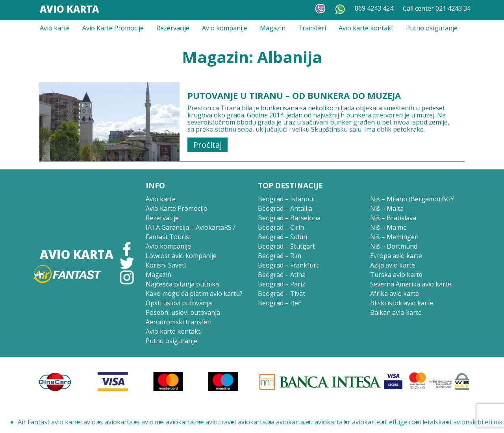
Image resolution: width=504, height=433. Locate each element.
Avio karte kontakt (366, 28)
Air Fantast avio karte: (50, 422)
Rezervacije (173, 28)
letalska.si (437, 422)
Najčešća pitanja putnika (182, 284)
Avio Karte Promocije (113, 28)
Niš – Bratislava (393, 218)
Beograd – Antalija (285, 208)
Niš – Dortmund (394, 246)
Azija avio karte (393, 265)
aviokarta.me (185, 422)
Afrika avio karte (395, 294)
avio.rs (93, 422)
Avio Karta (69, 9)
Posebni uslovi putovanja (183, 312)
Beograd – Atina (282, 275)
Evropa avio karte (396, 256)
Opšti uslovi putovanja (179, 303)
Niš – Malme (388, 227)
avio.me (153, 422)
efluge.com (405, 422)
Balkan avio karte (396, 312)
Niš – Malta (387, 208)
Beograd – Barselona (289, 218)
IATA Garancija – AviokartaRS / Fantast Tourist (191, 232)
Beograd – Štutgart (286, 246)
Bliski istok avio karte (402, 303)
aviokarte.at (370, 422)
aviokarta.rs (122, 422)
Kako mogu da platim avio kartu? (194, 294)
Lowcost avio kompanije (181, 256)
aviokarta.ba (256, 422)
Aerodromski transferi (179, 322)
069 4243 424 (374, 8)
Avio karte (55, 28)
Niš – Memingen (394, 237)
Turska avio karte (396, 275)
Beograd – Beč (280, 303)
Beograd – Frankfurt (288, 265)
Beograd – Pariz (282, 284)
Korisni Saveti (166, 265)
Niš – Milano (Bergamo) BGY (412, 199)
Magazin (273, 28)
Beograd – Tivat (282, 294)
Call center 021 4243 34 (437, 8)
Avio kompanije (225, 28)
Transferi (312, 28)
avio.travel (221, 422)
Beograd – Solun (283, 237)
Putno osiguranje (432, 28)
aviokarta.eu (294, 422)
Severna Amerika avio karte (411, 284)
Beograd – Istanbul (286, 199)
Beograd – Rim (280, 256)
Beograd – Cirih (281, 227)
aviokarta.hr (333, 422)
